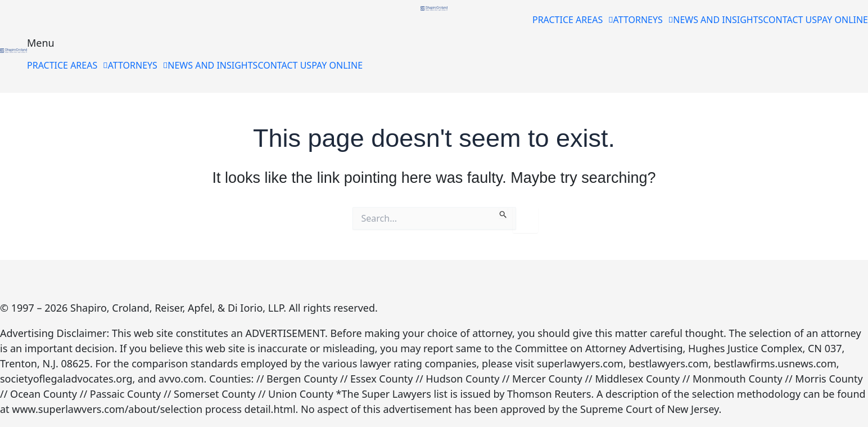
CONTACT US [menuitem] (790, 20)
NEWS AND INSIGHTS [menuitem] (718, 20)
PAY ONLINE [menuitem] (842, 20)
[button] (573, 20)
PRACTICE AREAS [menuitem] (573, 20)
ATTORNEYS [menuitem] (643, 20)
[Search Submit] (503, 213)
